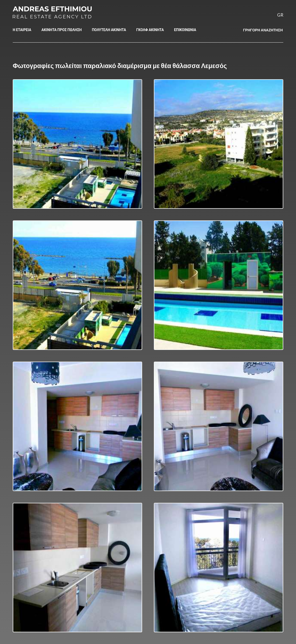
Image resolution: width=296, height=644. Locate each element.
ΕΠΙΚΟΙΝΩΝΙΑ (185, 30)
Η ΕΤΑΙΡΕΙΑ (22, 30)
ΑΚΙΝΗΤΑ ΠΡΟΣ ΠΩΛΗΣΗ (62, 30)
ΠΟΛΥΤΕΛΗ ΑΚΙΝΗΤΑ (109, 30)
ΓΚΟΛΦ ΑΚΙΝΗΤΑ (150, 30)
